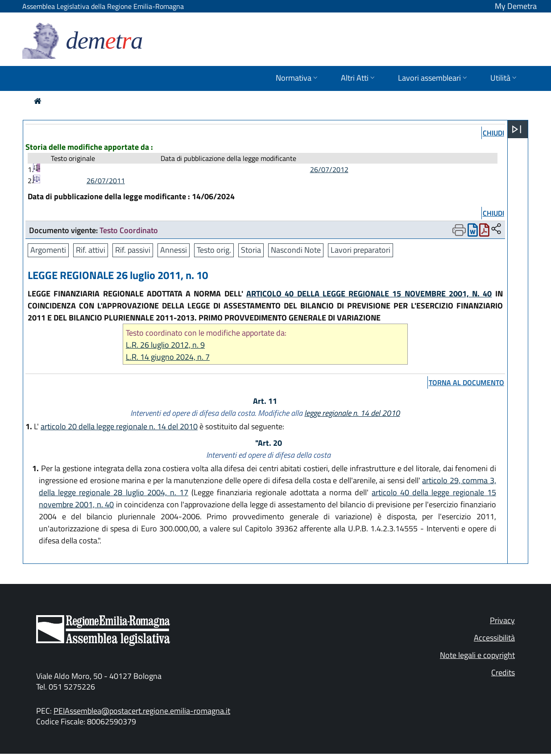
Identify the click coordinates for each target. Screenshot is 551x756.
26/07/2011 (106, 181)
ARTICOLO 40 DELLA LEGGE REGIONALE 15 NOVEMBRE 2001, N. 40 (369, 294)
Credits (503, 672)
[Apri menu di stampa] (459, 230)
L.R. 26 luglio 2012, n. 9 (165, 345)
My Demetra (516, 6)
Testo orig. (214, 250)
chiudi (493, 133)
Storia (251, 250)
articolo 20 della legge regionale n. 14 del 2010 (119, 426)
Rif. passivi (133, 250)
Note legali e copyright (477, 655)
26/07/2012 (329, 169)
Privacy (502, 620)
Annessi (174, 250)
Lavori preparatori (360, 250)
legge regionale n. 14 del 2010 (352, 413)
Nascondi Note (296, 250)
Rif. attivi (91, 250)
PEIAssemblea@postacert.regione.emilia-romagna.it (142, 711)
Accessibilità (494, 638)
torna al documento (466, 382)
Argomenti (48, 250)
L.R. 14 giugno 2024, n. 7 (168, 357)
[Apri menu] (517, 129)
